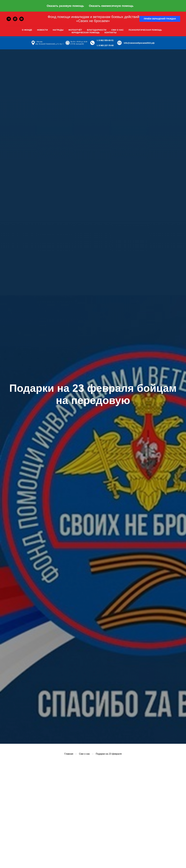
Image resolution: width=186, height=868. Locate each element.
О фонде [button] (27, 30)
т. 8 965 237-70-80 (105, 45)
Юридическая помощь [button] (86, 33)
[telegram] (9, 19)
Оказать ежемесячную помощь (111, 6)
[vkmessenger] (15, 19)
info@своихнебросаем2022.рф (139, 43)
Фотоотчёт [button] (75, 30)
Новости (42, 30)
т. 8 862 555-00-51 (105, 40)
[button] (160, 19)
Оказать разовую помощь (65, 6)
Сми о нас (117, 30)
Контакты (111, 33)
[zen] (22, 19)
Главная (69, 754)
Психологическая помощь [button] (145, 30)
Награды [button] (58, 30)
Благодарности (97, 30)
